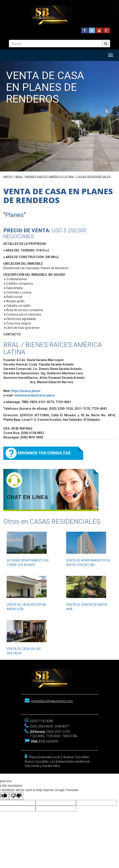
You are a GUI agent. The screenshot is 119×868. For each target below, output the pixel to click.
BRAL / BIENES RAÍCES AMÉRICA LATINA (45, 177)
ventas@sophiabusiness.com (52, 701)
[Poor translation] (16, 796)
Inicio (8, 177)
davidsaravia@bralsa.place (35, 395)
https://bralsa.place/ (26, 391)
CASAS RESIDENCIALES (94, 177)
